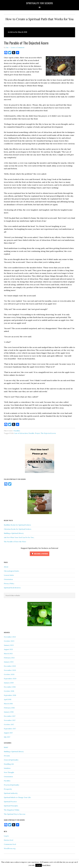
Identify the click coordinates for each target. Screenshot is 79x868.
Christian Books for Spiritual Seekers (18, 529)
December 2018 (10, 687)
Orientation (8, 579)
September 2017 (10, 729)
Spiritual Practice (10, 802)
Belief (6, 747)
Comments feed (10, 844)
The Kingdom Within (12, 810)
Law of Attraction (21, 433)
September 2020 (10, 679)
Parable (31, 433)
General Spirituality (11, 760)
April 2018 (8, 699)
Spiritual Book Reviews (12, 588)
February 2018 (9, 708)
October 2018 (9, 691)
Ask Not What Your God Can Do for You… (19, 537)
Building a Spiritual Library (14, 533)
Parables (17, 431)
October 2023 (9, 641)
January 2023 (9, 645)
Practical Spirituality (12, 785)
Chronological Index (11, 571)
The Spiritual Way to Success (15, 814)
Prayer (37, 433)
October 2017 (9, 724)
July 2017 (7, 737)
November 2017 (10, 720)
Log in (6, 836)
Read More (46, 865)
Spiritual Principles (11, 806)
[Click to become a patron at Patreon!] (40, 556)
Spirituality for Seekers (40, 3)
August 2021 (8, 649)
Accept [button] (39, 865)
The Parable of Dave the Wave (15, 542)
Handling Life (9, 764)
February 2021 (9, 658)
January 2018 (9, 712)
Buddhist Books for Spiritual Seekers (17, 525)
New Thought (9, 772)
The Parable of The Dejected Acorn (26, 43)
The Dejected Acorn (48, 433)
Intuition (7, 768)
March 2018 (8, 704)
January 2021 (9, 662)
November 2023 (10, 637)
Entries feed (8, 840)
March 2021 (8, 654)
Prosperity (8, 789)
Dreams (7, 756)
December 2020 (10, 666)
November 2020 (10, 670)
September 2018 (10, 695)
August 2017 (8, 733)
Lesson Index (9, 575)
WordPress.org (10, 848)
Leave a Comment (18, 47)
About (6, 567)
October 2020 (9, 674)
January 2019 (9, 683)
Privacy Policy (9, 583)
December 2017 (10, 716)
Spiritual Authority (11, 793)
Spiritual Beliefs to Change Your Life (17, 797)
